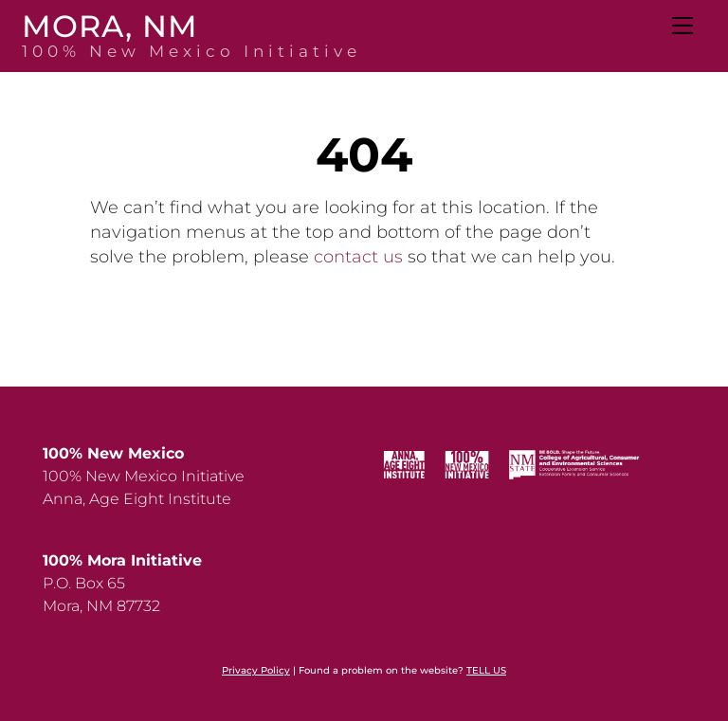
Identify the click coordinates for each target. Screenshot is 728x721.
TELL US (486, 670)
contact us (358, 257)
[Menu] (681, 26)
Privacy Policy (256, 670)
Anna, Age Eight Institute (137, 499)
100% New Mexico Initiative (144, 476)
